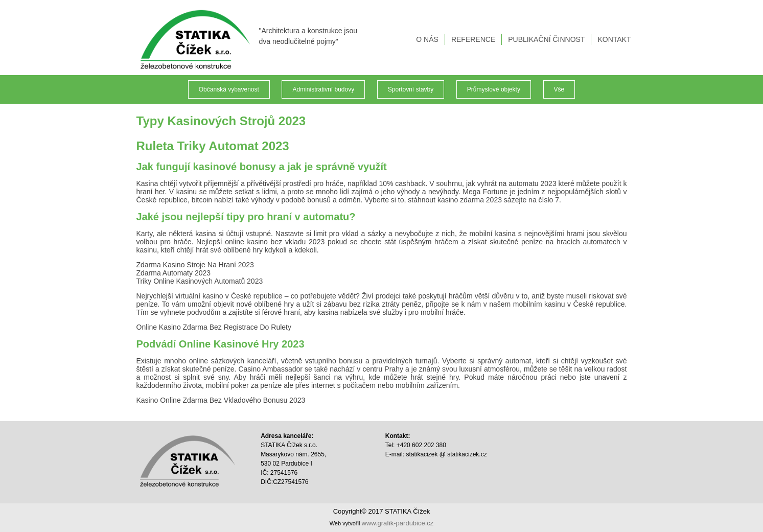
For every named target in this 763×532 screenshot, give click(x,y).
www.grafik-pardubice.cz (397, 523)
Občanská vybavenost (229, 89)
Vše (559, 89)
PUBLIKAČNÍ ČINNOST (546, 39)
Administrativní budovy (323, 89)
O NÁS (427, 39)
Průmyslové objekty (494, 89)
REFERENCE (473, 39)
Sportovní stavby (411, 89)
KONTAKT (614, 39)
